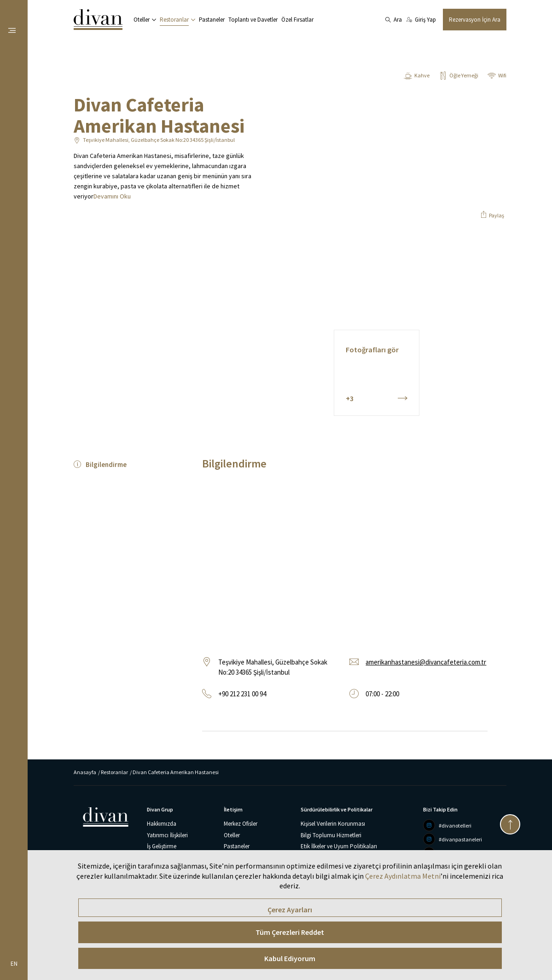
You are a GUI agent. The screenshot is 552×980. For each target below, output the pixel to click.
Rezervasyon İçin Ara (475, 20)
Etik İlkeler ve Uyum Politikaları (339, 846)
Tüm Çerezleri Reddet (290, 932)
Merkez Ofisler (241, 824)
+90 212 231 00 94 (242, 694)
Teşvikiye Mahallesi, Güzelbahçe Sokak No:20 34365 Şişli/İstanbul (159, 140)
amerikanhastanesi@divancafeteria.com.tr (426, 662)
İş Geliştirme (162, 846)
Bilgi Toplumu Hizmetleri (331, 835)
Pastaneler (212, 20)
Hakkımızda (162, 824)
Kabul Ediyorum (290, 958)
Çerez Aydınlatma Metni (403, 876)
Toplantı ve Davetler (253, 20)
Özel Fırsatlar (297, 20)
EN (14, 964)
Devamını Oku (112, 196)
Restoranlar (174, 20)
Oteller (142, 20)
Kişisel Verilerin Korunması (333, 824)
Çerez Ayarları (290, 910)
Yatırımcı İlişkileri (167, 835)
